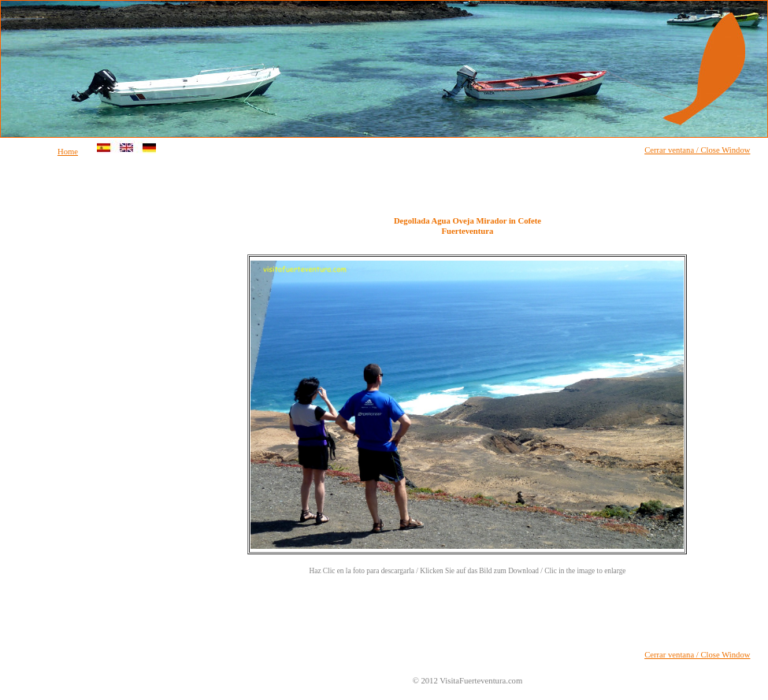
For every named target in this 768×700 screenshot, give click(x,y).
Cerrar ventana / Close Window (697, 150)
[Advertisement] (65, 413)
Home (68, 152)
